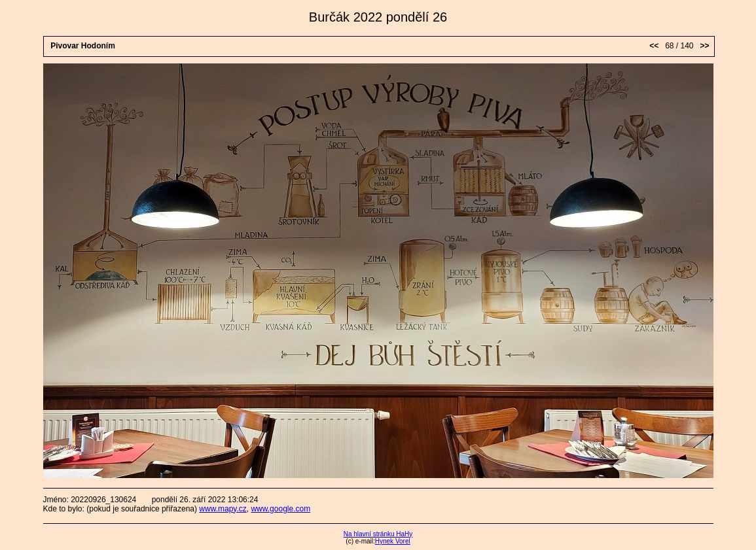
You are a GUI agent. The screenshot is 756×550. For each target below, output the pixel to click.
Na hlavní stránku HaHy (378, 534)
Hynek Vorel (393, 541)
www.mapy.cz (223, 509)
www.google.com (280, 509)
